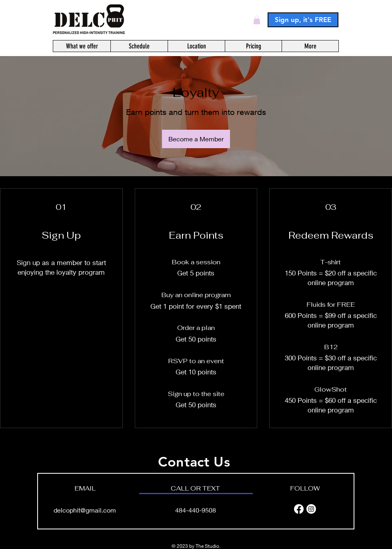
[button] (257, 20)
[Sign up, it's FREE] (303, 20)
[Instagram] (311, 509)
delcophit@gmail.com (85, 510)
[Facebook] (299, 509)
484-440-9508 (196, 510)
